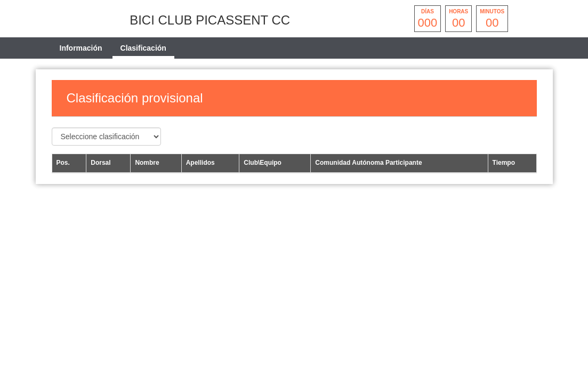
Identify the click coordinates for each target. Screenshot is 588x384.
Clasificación (143, 48)
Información (81, 48)
